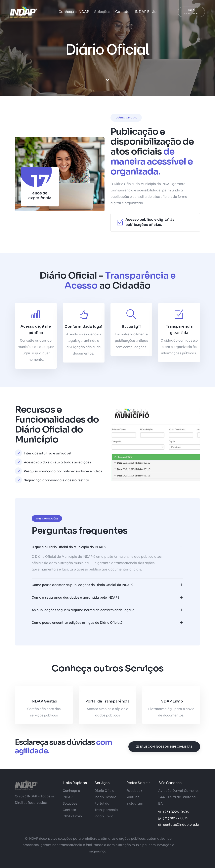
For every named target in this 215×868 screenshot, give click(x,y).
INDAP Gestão (44, 701)
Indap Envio (104, 816)
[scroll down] (107, 80)
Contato (122, 12)
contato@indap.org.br (181, 824)
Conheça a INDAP (74, 12)
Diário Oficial (105, 790)
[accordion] (108, 547)
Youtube (133, 797)
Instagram (135, 803)
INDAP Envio (146, 12)
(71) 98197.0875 (175, 818)
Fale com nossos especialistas (164, 747)
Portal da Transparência (107, 701)
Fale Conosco (191, 12)
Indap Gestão (105, 797)
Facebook (134, 790)
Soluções (102, 12)
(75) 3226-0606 (176, 811)
